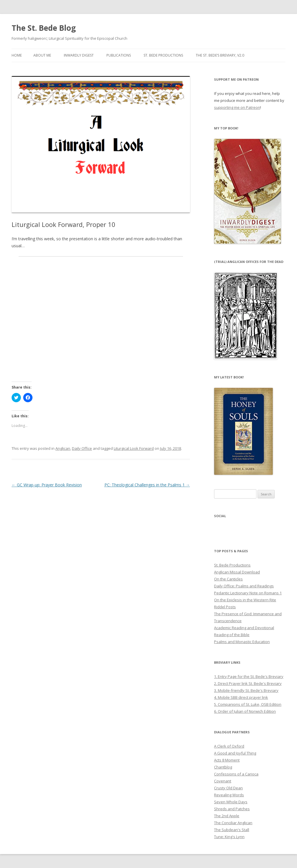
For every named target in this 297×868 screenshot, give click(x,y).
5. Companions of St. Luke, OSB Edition (248, 704)
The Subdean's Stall (232, 830)
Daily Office (82, 448)
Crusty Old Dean (228, 788)
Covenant (223, 781)
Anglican (63, 448)
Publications (119, 55)
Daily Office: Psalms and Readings (244, 586)
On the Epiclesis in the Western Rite (245, 600)
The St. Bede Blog (44, 28)
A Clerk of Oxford (229, 746)
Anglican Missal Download (237, 572)
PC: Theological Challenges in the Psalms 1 (147, 485)
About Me (42, 55)
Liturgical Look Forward (134, 448)
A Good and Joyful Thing (235, 753)
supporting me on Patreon (237, 107)
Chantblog (223, 767)
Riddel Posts (225, 607)
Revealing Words (229, 795)
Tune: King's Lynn (229, 837)
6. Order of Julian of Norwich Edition (245, 711)
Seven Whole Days (231, 802)
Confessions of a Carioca (236, 774)
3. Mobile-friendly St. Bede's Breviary (246, 690)
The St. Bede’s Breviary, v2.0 (220, 55)
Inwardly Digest (79, 55)
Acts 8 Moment (227, 760)
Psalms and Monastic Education (242, 642)
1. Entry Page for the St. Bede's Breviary (249, 676)
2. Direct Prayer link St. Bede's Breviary (248, 683)
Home (17, 55)
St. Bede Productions (163, 55)
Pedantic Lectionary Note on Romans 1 (248, 593)
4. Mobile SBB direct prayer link (241, 697)
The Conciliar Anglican (233, 823)
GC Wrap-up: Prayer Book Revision (47, 485)
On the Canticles (228, 579)
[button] (101, 145)
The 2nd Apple (227, 816)
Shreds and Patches (232, 809)
